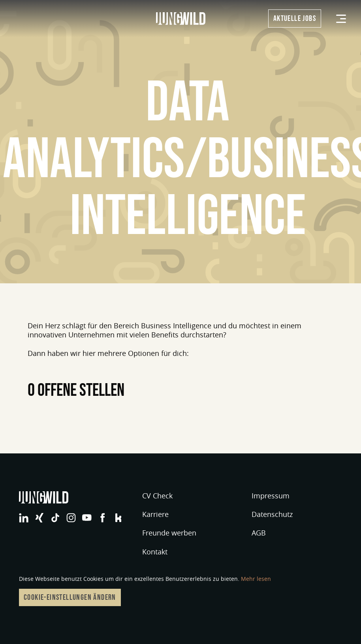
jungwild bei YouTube (87, 518)
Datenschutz (272, 514)
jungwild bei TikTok (55, 518)
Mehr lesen (256, 579)
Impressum (271, 496)
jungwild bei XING (39, 518)
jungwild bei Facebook (103, 518)
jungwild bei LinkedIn (24, 518)
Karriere (155, 514)
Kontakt (155, 552)
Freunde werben (169, 533)
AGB (259, 533)
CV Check (157, 496)
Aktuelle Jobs (295, 19)
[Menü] (341, 19)
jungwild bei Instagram (71, 518)
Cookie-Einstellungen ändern (70, 597)
